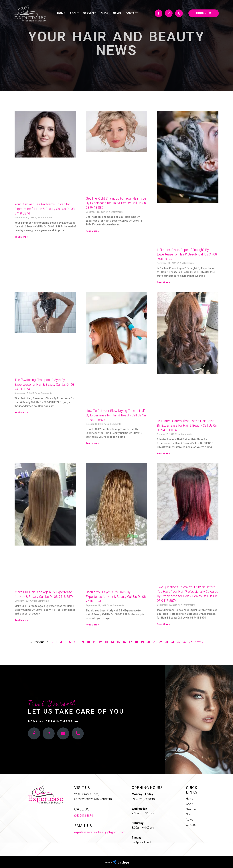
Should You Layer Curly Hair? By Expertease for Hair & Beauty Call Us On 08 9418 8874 (116, 597)
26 (184, 642)
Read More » (21, 237)
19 (142, 642)
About (74, 13)
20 (148, 642)
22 (160, 642)
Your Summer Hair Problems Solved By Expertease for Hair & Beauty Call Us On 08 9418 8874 (45, 209)
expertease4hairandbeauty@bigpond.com (100, 832)
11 (94, 642)
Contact (132, 13)
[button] (204, 13)
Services (90, 13)
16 (124, 642)
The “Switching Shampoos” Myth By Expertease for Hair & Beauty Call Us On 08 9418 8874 (45, 384)
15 (118, 642)
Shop (105, 13)
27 (190, 642)
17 (130, 642)
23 (166, 642)
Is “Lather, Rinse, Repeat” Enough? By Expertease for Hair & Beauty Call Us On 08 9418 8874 (187, 254)
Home (61, 13)
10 (88, 642)
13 (106, 642)
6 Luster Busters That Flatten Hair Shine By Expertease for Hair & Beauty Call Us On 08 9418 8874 (187, 425)
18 (136, 642)
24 (172, 642)
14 (112, 642)
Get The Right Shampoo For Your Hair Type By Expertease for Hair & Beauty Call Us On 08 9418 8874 (116, 203)
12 (100, 642)
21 (154, 642)
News (117, 13)
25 (178, 642)
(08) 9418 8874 (84, 816)
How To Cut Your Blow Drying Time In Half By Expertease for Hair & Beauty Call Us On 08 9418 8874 (116, 415)
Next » (199, 642)
